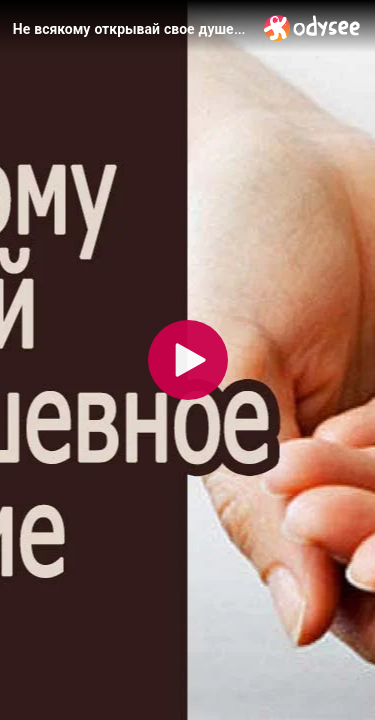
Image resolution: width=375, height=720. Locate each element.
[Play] (188, 360)
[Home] (312, 27)
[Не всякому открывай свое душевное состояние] (130, 29)
